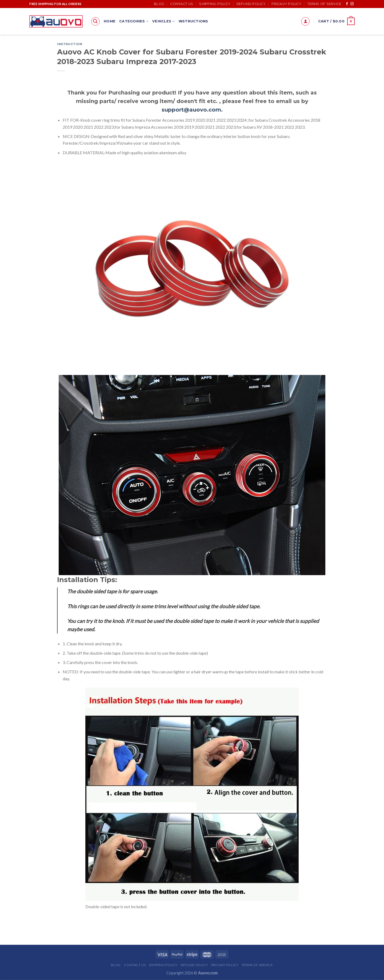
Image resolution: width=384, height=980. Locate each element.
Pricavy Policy (286, 4)
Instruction (70, 44)
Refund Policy (251, 4)
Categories (134, 21)
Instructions (193, 21)
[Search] (95, 21)
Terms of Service (324, 4)
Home (110, 21)
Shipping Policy (215, 4)
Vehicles (164, 21)
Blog (159, 4)
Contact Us (182, 4)
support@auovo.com (191, 110)
